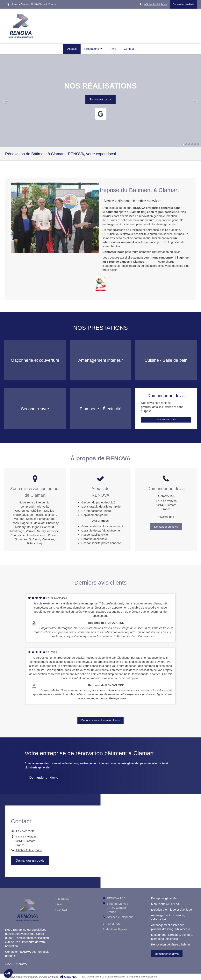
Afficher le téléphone (155, 4)
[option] (100, 100)
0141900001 (166, 517)
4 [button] (192, 144)
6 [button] (198, 144)
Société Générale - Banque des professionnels (131, 977)
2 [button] (186, 144)
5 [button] (195, 144)
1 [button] (183, 144)
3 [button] (189, 144)
